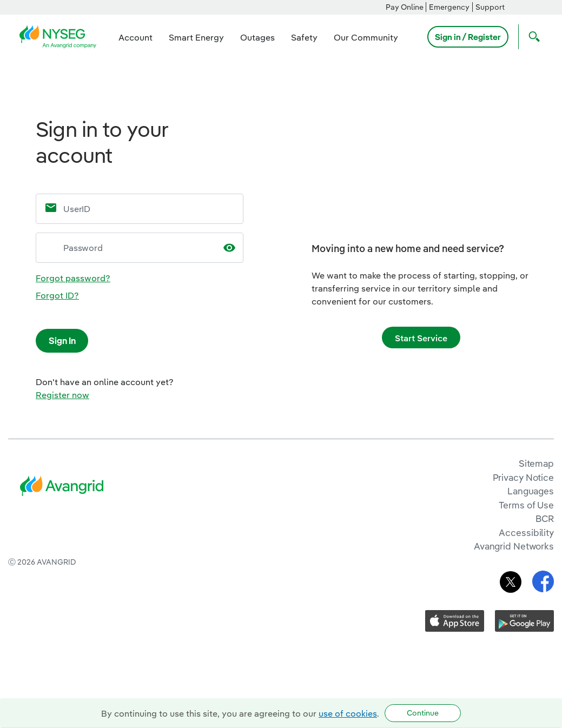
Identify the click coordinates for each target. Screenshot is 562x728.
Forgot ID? (57, 295)
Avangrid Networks (514, 546)
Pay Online (405, 7)
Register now (62, 395)
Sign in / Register (468, 37)
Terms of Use (526, 505)
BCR (545, 518)
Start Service (421, 338)
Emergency (449, 7)
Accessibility (526, 532)
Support (490, 7)
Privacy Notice (523, 477)
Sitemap (536, 463)
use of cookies (348, 713)
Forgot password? (73, 278)
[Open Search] (532, 37)
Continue (423, 713)
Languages (531, 491)
